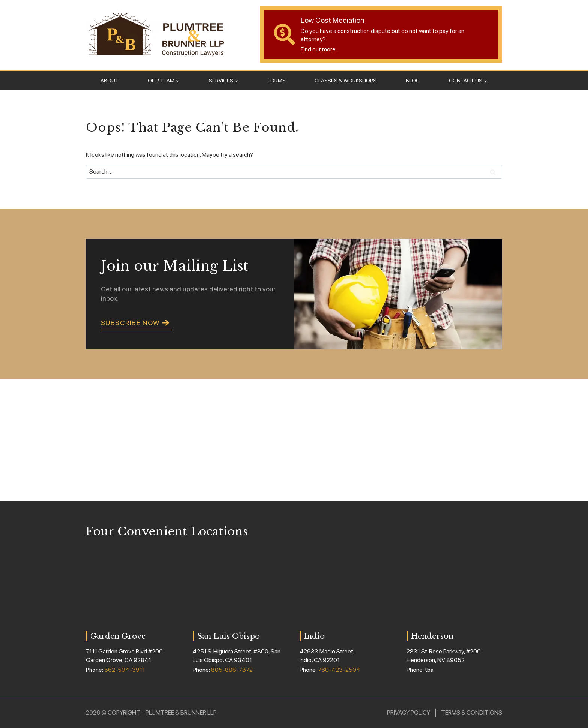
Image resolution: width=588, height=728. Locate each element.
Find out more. (319, 49)
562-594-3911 (124, 670)
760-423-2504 (339, 670)
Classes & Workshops (346, 81)
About (109, 81)
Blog (413, 81)
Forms (277, 81)
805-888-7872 (232, 670)
